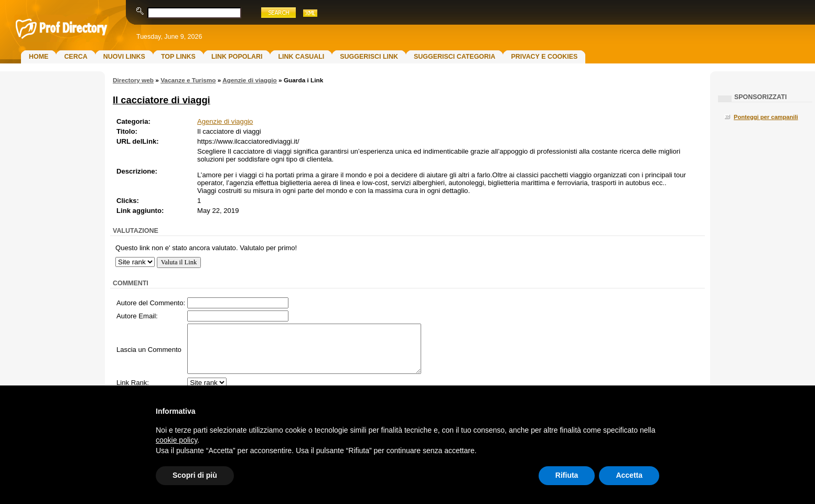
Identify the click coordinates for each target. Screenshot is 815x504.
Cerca (76, 57)
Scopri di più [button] (195, 475)
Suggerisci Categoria (454, 57)
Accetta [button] (629, 475)
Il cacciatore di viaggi (162, 100)
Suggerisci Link (369, 57)
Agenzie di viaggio (250, 80)
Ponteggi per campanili (766, 117)
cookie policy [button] (176, 440)
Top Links (178, 57)
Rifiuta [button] (567, 475)
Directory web (133, 80)
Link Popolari (237, 57)
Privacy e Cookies (544, 57)
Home (39, 57)
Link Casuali (301, 57)
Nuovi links (124, 57)
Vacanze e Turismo (188, 80)
